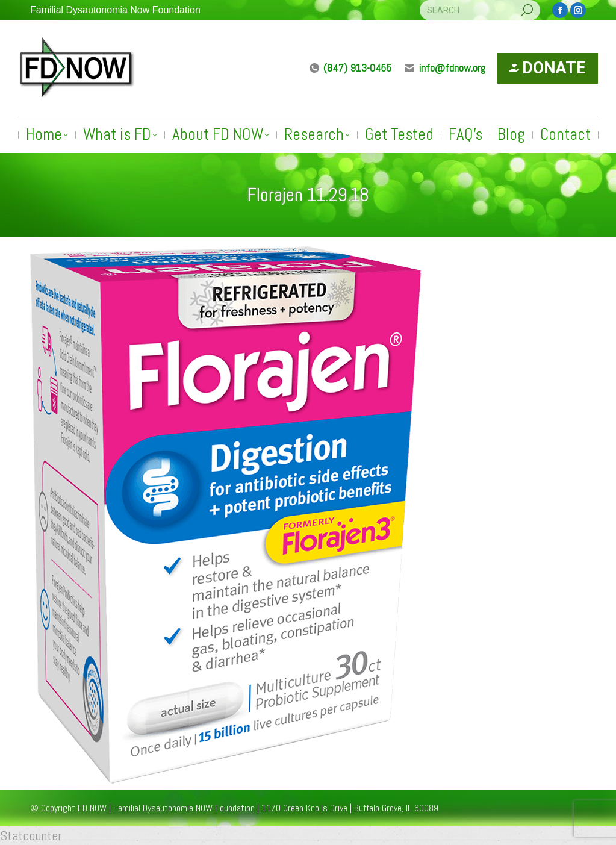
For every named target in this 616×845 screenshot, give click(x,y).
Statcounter (31, 835)
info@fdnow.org (444, 68)
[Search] (480, 10)
